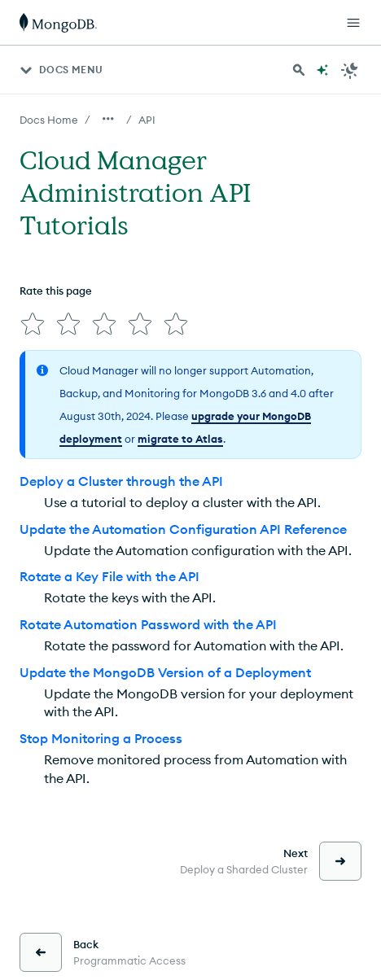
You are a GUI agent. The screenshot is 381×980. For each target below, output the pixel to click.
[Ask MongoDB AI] (322, 70)
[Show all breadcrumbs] (108, 119)
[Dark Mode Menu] (350, 70)
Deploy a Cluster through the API (121, 481)
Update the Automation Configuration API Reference (183, 529)
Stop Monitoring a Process (101, 738)
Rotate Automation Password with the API (148, 624)
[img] (33, 324)
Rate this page (56, 291)
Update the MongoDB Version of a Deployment (165, 672)
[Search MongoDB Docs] (299, 70)
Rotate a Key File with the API (109, 576)
